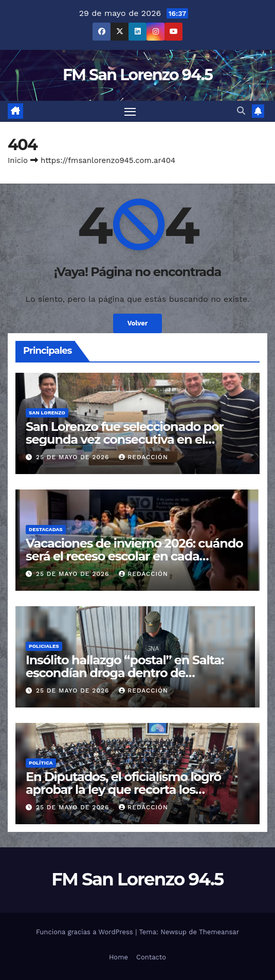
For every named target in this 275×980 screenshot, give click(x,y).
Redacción (143, 457)
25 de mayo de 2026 (74, 457)
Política (41, 763)
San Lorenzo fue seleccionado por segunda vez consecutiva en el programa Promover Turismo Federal (134, 439)
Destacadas (46, 529)
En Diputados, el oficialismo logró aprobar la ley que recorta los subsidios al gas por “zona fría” (123, 790)
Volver (138, 323)
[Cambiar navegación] (130, 112)
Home (118, 957)
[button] (241, 111)
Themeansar (219, 932)
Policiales (44, 646)
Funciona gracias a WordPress (86, 932)
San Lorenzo (47, 413)
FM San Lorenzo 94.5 (137, 75)
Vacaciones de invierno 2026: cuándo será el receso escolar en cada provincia (134, 556)
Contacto (151, 957)
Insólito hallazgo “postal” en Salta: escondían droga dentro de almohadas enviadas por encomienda (136, 673)
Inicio (18, 160)
